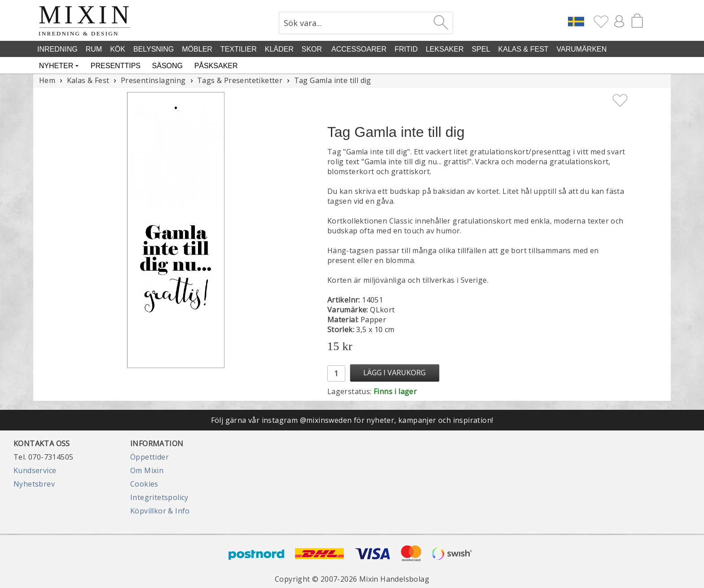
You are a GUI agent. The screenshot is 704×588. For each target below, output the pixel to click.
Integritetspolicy (159, 497)
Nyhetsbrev (34, 484)
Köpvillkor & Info (160, 511)
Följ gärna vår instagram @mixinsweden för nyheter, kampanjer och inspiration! (352, 420)
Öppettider (150, 457)
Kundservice (35, 470)
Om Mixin (147, 470)
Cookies (144, 484)
